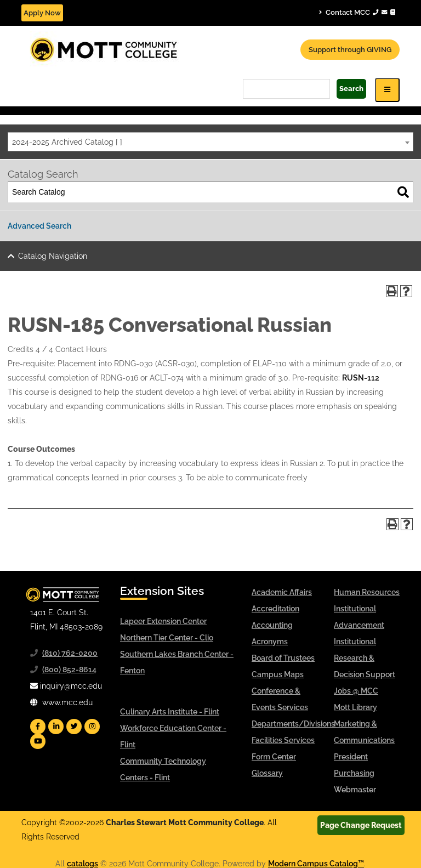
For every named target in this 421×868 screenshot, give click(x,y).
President (351, 757)
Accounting (272, 625)
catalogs (83, 864)
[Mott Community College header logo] (145, 49)
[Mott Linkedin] (56, 727)
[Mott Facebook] (38, 727)
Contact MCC (357, 12)
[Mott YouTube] (38, 741)
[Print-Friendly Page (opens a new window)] (392, 291)
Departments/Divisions (293, 724)
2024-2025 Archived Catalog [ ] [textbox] (67, 142)
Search (351, 89)
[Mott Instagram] (92, 727)
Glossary (267, 773)
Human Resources (367, 592)
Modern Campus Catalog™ (316, 864)
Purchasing (354, 773)
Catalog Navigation (53, 256)
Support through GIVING (350, 50)
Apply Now (42, 13)
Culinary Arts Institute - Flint (170, 712)
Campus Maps (278, 674)
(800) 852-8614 (69, 670)
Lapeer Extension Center (163, 621)
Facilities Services (283, 740)
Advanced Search (39, 226)
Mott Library (355, 707)
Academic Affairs (282, 592)
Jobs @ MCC (356, 691)
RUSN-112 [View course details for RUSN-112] (361, 378)
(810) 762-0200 (70, 653)
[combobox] (210, 142)
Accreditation (275, 609)
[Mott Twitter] (74, 727)
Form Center (274, 757)
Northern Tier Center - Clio (167, 638)
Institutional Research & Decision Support (365, 658)
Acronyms (270, 642)
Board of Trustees (283, 658)
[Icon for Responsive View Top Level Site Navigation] (387, 90)
